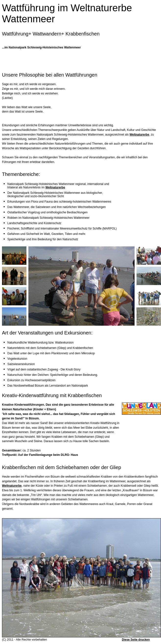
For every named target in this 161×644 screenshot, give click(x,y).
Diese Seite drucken (136, 640)
